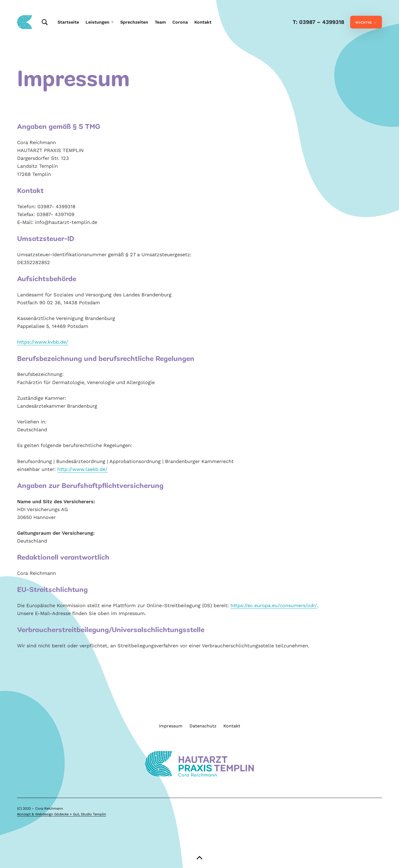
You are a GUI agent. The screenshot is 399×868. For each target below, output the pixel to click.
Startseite (68, 22)
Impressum (171, 727)
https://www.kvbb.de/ (43, 343)
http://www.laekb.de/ (82, 470)
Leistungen (97, 22)
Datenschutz (203, 727)
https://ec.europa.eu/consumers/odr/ (274, 606)
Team (160, 22)
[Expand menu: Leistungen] (112, 22)
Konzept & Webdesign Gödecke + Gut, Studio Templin (62, 815)
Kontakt (203, 22)
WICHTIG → (366, 22)
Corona (180, 22)
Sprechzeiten (134, 22)
